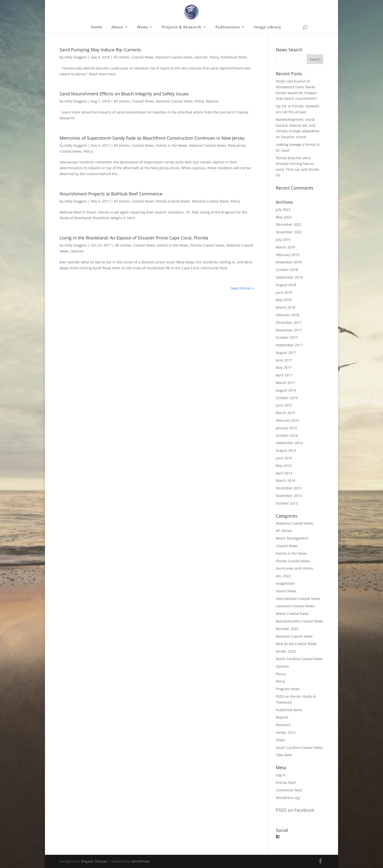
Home (97, 27)
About (117, 27)
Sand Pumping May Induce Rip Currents (100, 50)
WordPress (141, 861)
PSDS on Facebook (295, 810)
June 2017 (284, 360)
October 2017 (287, 337)
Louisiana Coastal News (295, 606)
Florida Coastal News (173, 201)
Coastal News (143, 57)
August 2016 (286, 390)
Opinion (201, 57)
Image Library (267, 27)
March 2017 (285, 383)
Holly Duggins (76, 57)
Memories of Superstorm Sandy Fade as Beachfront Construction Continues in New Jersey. (153, 138)
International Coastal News (298, 599)
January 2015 (286, 428)
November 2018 (289, 262)
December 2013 (289, 488)
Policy (214, 57)
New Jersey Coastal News (296, 644)
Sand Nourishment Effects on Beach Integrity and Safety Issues (124, 94)
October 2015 (287, 398)
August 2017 (286, 353)
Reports (212, 101)
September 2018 (289, 277)
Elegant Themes (94, 861)
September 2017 (289, 345)
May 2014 (284, 466)
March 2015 (285, 413)
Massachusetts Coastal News (299, 621)
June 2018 (284, 292)
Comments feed (289, 790)
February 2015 (287, 420)
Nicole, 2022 (286, 651)
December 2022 (289, 224)
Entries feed (286, 783)
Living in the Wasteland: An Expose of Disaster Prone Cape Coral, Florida (134, 238)
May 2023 (284, 217)
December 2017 (289, 322)
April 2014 (284, 473)
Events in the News (171, 145)
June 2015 (284, 405)
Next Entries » (242, 288)
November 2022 (289, 232)
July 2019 (283, 240)
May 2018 (284, 300)
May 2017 (284, 367)
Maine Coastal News (292, 614)
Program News (288, 689)
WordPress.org (288, 798)
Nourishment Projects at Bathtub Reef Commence (111, 194)
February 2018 (287, 315)
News (143, 27)
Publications (228, 27)
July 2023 (283, 209)
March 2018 (285, 307)
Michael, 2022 (287, 629)
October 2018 (287, 270)
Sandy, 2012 (286, 732)
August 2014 (286, 450)
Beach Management (292, 538)
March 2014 (285, 480)
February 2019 (287, 255)
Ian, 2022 (283, 576)
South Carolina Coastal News (299, 748)
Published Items (234, 57)
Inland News (286, 591)
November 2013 (289, 496)
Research (283, 725)
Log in (281, 775)
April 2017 (284, 375)
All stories (122, 57)
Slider (281, 740)
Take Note (284, 755)
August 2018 (286, 285)
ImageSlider (286, 583)
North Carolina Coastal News (299, 659)
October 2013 (287, 503)
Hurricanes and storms (295, 568)
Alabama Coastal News (294, 523)
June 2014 (284, 458)
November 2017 (289, 330)
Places (281, 674)
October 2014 (287, 435)
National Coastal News (174, 57)
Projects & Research (182, 27)
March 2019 (285, 247)
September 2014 (289, 443)
